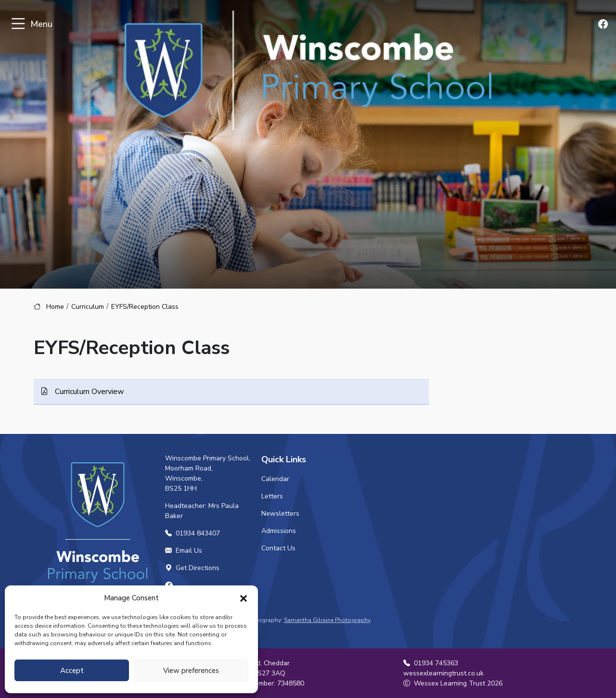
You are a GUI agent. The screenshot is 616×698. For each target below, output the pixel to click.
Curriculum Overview (88, 392)
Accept (72, 671)
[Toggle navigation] (18, 24)
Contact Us (278, 548)
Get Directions (192, 568)
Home (55, 307)
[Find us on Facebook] (604, 25)
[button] (244, 598)
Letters (272, 496)
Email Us (184, 551)
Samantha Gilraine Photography (327, 620)
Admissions (279, 531)
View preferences (191, 671)
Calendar (275, 479)
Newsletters (280, 514)
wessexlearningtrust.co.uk (443, 673)
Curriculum (88, 307)
